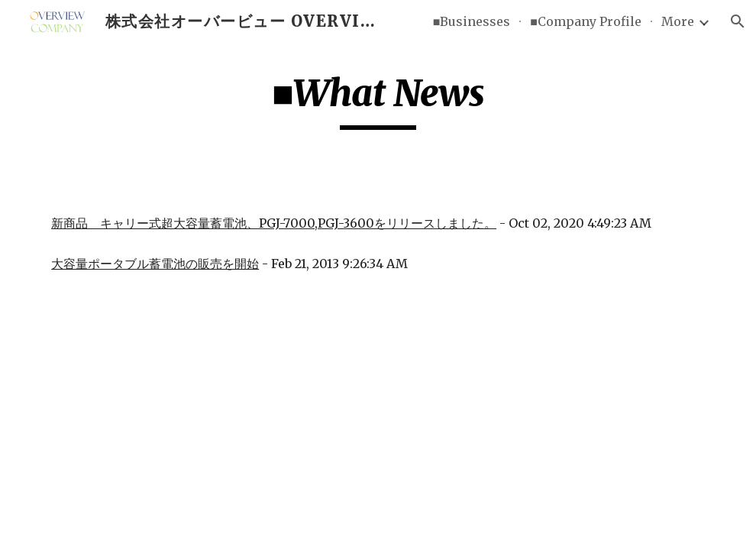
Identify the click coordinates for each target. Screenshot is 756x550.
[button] (738, 21)
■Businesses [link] (472, 21)
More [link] (678, 21)
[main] (378, 100)
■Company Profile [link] (586, 21)
